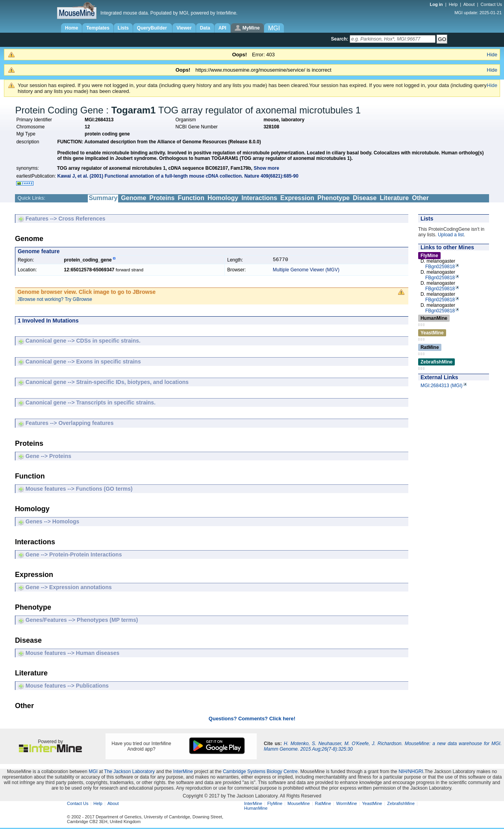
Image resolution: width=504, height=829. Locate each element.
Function (191, 198)
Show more (266, 168)
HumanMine (256, 809)
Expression (297, 198)
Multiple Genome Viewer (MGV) (306, 271)
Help (453, 4)
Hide (492, 55)
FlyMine (275, 805)
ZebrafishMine (401, 805)
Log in (437, 4)
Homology (223, 198)
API (222, 28)
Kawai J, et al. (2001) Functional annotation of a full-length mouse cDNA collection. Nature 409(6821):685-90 (178, 176)
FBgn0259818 (440, 267)
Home (71, 28)
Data (205, 28)
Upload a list (451, 235)
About (469, 4)
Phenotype (334, 198)
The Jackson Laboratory (129, 773)
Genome (133, 198)
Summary (103, 198)
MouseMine (299, 805)
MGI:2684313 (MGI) (442, 386)
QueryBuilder (153, 28)
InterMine (183, 773)
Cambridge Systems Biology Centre (260, 773)
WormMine (347, 805)
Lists (123, 28)
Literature (394, 198)
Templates (98, 28)
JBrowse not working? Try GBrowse (55, 300)
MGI (93, 773)
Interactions (259, 198)
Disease (365, 198)
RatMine (323, 805)
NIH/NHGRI (411, 773)
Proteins (162, 198)
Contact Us (491, 4)
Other (420, 198)
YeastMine (372, 805)
